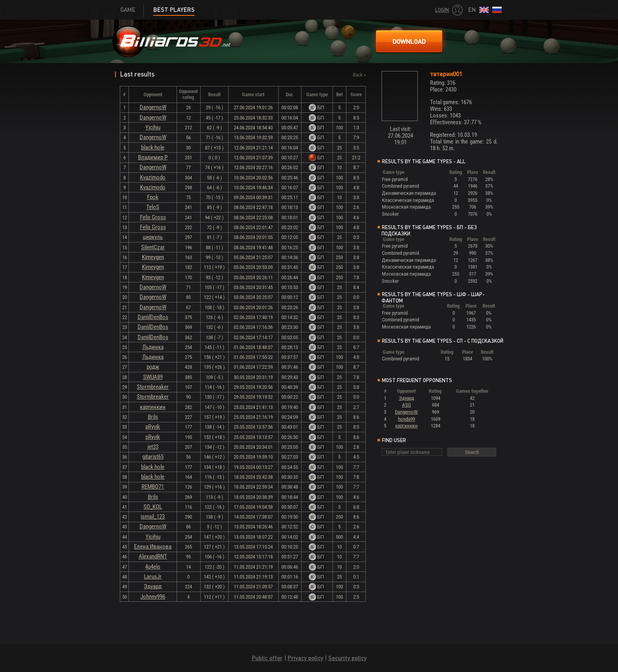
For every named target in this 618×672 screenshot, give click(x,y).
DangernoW (153, 107)
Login (442, 10)
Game (128, 10)
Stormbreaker (153, 387)
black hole (153, 147)
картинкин (153, 407)
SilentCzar (153, 247)
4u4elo (153, 567)
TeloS (153, 207)
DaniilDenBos (153, 317)
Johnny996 (153, 597)
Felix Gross (153, 217)
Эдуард (153, 586)
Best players (174, 10)
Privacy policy (305, 658)
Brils (153, 417)
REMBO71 (153, 487)
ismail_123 (153, 517)
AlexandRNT (153, 556)
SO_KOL (153, 507)
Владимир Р (153, 157)
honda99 (407, 419)
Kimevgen (153, 257)
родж (153, 367)
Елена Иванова (153, 547)
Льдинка (153, 347)
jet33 (153, 447)
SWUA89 (153, 377)
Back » (359, 75)
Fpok (153, 197)
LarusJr (153, 577)
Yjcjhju (153, 127)
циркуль (153, 237)
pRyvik (153, 427)
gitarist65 (153, 457)
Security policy (347, 658)
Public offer (267, 658)
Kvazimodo (153, 177)
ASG (407, 405)
